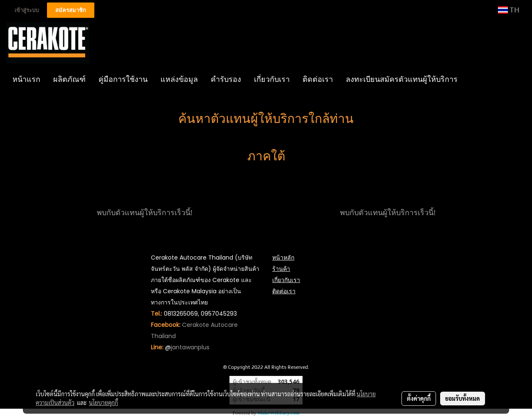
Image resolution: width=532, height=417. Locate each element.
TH (509, 10)
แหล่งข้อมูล (179, 79)
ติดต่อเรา (318, 79)
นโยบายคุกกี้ (103, 402)
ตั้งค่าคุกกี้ (419, 398)
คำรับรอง (226, 79)
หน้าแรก (26, 79)
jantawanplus (190, 347)
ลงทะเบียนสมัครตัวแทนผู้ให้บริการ (402, 79)
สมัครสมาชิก (71, 10)
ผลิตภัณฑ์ (69, 79)
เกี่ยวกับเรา (272, 79)
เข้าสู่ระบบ (27, 10)
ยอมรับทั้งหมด (463, 398)
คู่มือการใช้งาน (123, 79)
